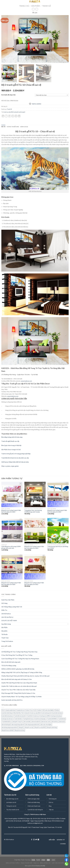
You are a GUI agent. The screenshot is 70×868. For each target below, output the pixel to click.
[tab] (3, 127)
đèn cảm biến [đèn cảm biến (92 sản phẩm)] (27, 722)
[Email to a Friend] (13, 116)
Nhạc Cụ (36, 863)
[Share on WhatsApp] (3, 116)
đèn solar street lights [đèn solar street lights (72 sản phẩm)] (46, 725)
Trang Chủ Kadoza (7, 641)
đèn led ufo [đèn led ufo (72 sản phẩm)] (62, 722)
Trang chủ (24, 6)
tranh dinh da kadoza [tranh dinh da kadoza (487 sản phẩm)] (7, 716)
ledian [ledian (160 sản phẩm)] (40, 710)
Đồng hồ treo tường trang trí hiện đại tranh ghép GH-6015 (34, 584)
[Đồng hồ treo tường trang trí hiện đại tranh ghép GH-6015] (35, 567)
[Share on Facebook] (6, 116)
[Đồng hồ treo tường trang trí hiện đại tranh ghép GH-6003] (12, 494)
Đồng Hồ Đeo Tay (45, 863)
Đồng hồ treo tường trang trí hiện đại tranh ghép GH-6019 (57, 511)
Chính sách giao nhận (34, 799)
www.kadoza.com (26, 381)
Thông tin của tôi (11, 806)
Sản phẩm (4, 631)
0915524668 (56, 821)
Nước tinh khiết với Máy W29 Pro (12, 700)
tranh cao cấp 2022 (9, 112)
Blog (50, 806)
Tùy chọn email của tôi (13, 810)
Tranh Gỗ (46, 6)
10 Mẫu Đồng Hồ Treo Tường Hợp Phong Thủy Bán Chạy (19, 652)
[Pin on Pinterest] (16, 116)
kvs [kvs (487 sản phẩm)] (32, 710)
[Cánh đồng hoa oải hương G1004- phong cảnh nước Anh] (12, 531)
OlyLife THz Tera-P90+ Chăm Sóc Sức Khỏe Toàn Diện (18, 690)
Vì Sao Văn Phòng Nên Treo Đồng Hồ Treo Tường (17, 655)
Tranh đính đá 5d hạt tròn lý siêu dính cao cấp (15, 458)
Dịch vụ (51, 802)
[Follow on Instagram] (34, 840)
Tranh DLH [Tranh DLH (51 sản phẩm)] (30, 716)
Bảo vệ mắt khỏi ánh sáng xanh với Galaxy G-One (17, 679)
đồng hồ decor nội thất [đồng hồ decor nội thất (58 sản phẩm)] (8, 730)
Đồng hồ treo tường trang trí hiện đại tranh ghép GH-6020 (11, 584)
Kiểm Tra (4, 610)
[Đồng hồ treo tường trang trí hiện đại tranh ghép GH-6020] (12, 567)
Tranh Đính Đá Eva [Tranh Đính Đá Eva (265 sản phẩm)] (7, 722)
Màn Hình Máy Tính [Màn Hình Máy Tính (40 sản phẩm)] (19, 713)
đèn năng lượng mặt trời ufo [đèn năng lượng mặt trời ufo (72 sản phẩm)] (32, 725)
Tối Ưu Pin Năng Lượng (9, 665)
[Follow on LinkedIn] (38, 840)
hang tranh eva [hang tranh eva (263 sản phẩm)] (21, 710)
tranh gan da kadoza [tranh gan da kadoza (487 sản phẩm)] (56, 716)
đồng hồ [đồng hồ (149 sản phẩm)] (21, 727)
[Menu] (2, 2)
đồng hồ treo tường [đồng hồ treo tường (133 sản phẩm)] (20, 730)
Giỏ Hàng (4, 603)
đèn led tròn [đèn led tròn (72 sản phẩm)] (55, 722)
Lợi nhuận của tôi (11, 802)
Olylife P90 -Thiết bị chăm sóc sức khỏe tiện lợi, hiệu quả (19, 686)
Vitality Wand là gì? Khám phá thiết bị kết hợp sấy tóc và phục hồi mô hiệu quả (25, 676)
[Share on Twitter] (9, 116)
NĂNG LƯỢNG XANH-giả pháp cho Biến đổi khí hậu (18, 669)
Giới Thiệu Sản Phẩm (58, 863)
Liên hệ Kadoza (6, 614)
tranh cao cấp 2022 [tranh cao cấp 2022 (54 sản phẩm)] (35, 713)
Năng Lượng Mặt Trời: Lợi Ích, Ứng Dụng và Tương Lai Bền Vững (22, 672)
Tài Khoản (4, 634)
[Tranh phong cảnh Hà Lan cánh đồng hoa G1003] (58, 531)
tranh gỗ (16, 112)
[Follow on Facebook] (32, 840)
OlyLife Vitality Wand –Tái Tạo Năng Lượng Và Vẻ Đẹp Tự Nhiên (21, 697)
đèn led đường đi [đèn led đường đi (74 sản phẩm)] (6, 725)
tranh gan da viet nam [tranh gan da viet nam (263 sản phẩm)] (7, 719)
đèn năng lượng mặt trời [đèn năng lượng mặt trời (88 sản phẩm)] (18, 725)
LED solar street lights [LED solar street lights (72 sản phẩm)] (48, 710)
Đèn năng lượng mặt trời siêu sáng (12, 437)
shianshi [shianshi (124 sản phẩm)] (27, 713)
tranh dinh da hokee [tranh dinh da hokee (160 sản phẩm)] (57, 713)
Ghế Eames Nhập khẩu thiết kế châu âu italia (15, 462)
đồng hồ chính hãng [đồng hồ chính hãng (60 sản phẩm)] (52, 727)
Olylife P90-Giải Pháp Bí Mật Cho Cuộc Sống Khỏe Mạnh (19, 683)
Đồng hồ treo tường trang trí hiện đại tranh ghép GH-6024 (34, 547)
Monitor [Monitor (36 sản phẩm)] (57, 710)
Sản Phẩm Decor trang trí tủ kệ (11, 449)
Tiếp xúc (51, 810)
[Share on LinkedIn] (19, 116)
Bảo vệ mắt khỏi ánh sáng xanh (11, 662)
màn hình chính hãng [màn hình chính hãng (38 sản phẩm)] (7, 713)
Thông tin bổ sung (13, 127)
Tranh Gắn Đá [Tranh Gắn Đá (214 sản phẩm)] (18, 719)
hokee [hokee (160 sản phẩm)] (28, 710)
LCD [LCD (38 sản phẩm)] (35, 710)
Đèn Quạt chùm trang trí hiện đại (11, 445)
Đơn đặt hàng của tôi (12, 799)
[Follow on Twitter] (36, 840)
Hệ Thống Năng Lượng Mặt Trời (12, 607)
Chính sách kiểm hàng (34, 802)
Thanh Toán (5, 638)
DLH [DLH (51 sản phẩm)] (3, 710)
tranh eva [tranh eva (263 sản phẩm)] (36, 716)
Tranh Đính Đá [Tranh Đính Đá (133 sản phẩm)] (62, 719)
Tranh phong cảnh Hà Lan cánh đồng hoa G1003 (58, 547)
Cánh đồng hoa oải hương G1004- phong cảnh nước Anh (11, 547)
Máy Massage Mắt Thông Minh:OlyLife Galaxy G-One (18, 693)
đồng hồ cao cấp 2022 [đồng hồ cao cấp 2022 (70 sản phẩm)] (40, 727)
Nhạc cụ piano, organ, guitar (10, 466)
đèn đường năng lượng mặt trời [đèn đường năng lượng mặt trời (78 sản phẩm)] (10, 727)
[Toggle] (68, 624)
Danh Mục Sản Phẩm (8, 600)
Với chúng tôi (53, 799)
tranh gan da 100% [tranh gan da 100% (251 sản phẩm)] (45, 716)
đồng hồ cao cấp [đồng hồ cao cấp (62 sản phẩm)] (29, 727)
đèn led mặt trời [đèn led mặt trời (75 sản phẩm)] (36, 722)
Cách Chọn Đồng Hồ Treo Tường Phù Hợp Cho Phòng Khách (20, 659)
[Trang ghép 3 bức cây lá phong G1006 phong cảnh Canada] (35, 494)
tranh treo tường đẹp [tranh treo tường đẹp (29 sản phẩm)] (40, 719)
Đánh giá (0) (24, 127)
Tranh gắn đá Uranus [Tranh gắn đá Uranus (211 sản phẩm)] (28, 719)
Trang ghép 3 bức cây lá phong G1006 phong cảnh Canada (33, 511)
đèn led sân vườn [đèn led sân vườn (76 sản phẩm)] (46, 722)
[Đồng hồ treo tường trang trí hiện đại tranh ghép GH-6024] (35, 531)
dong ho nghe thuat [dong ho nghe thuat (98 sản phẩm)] (11, 710)
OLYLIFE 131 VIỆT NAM (9, 620)
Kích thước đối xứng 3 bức (9, 95)
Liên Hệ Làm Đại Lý (7, 617)
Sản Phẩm (36, 6)
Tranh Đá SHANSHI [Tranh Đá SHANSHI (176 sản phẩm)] (52, 719)
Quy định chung (6, 624)
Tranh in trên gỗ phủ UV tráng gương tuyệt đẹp (16, 454)
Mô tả (3, 127)
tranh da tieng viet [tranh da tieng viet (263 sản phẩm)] (46, 713)
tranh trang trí (22, 112)
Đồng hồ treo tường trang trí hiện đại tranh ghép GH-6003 (11, 511)
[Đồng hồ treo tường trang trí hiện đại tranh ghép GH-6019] (58, 494)
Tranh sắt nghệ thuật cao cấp (10, 441)
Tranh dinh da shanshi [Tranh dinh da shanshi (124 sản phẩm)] (20, 716)
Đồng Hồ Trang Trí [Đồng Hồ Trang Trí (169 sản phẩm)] (17, 722)
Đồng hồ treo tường (13, 863)
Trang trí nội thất (27, 863)
